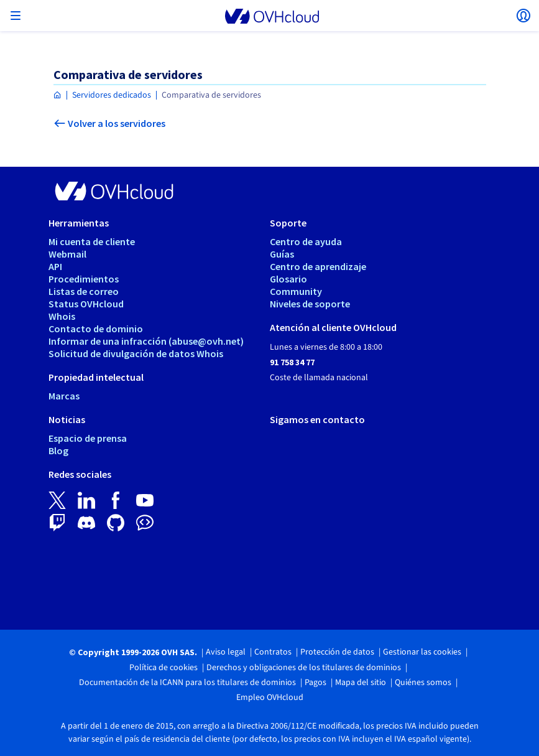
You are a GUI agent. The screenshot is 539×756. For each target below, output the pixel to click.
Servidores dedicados (112, 95)
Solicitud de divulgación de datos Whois (136, 353)
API (55, 266)
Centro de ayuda (306, 241)
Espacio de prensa (88, 438)
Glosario (288, 279)
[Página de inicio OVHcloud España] (58, 96)
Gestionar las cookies (422, 652)
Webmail (67, 254)
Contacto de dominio (96, 329)
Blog (58, 450)
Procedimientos (84, 279)
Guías (282, 254)
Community (296, 291)
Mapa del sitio (361, 683)
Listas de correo (84, 291)
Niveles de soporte (310, 304)
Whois (62, 316)
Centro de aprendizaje (318, 266)
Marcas (64, 396)
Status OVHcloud (86, 304)
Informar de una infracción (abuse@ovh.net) (146, 341)
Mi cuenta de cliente (92, 241)
